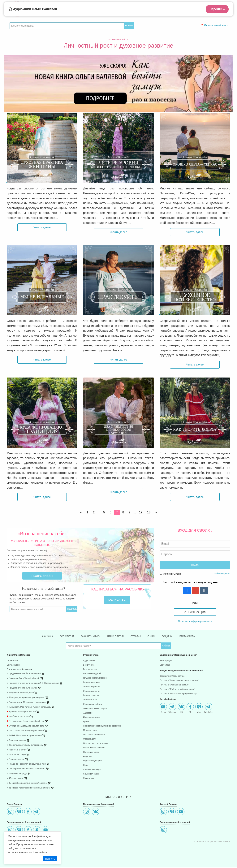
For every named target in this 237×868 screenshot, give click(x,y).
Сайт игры (165, 665)
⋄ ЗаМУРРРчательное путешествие (24, 736)
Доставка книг (13, 665)
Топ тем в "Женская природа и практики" (179, 681)
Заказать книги (87, 637)
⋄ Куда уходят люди (16, 755)
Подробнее (42, 576)
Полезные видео (91, 753)
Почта (163, 709)
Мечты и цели (90, 731)
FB (190, 709)
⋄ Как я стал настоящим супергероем (25, 746)
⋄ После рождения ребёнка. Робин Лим (26, 769)
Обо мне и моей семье (94, 735)
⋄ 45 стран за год (15, 779)
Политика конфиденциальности (195, 621)
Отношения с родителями (96, 744)
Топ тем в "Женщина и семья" (174, 685)
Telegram (172, 709)
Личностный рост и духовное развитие (102, 726)
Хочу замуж (89, 779)
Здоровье (88, 713)
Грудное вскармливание (95, 678)
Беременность (90, 670)
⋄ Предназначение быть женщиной (24, 674)
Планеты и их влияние (94, 748)
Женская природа (92, 687)
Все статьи (61, 637)
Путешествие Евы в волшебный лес (26, 722)
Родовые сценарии (92, 761)
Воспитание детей (92, 674)
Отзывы (138, 637)
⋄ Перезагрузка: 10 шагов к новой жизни (26, 703)
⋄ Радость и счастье (17, 750)
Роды (86, 766)
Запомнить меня (170, 574)
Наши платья (116, 637)
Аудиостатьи (89, 661)
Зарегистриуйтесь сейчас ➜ (173, 677)
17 (141, 512)
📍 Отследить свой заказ (214, 25)
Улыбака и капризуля (18, 717)
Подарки (172, 637)
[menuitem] (42, 662)
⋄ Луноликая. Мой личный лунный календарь (29, 708)
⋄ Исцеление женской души (20, 693)
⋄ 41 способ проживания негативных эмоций (28, 788)
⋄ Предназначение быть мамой (22, 688)
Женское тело (90, 700)
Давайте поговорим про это (21, 712)
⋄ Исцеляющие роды (17, 774)
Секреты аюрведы (92, 770)
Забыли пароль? (222, 573)
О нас (155, 637)
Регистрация (195, 612)
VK (181, 709)
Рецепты (87, 757)
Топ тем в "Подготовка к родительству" (178, 694)
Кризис (86, 722)
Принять (50, 859)
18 (149, 512)
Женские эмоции (91, 696)
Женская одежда (91, 683)
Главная (40, 637)
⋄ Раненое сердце (16, 760)
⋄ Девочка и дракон (16, 741)
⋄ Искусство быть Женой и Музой (23, 679)
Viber (199, 709)
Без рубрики (89, 665)
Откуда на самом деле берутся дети (26, 726)
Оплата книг (13, 661)
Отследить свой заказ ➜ (19, 670)
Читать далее (42, 227)
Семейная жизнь (91, 774)
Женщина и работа (92, 705)
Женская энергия (92, 692)
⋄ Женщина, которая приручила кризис (26, 698)
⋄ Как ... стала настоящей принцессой (25, 731)
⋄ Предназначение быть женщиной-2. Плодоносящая (33, 684)
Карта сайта (195, 637)
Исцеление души (91, 718)
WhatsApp (209, 709)
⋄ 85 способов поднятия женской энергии (27, 784)
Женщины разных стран (95, 709)
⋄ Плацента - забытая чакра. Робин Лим (26, 764)
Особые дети (90, 739)
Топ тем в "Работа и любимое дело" (177, 690)
